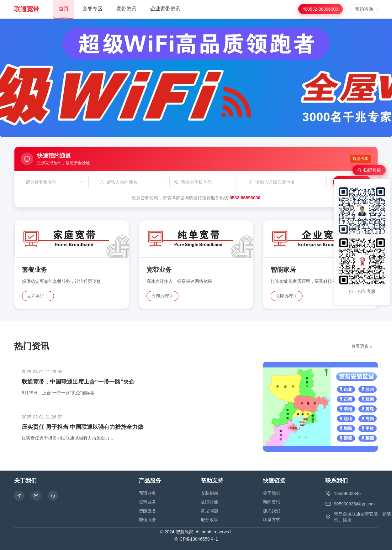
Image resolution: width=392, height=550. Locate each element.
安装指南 (209, 493)
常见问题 (209, 511)
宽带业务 (147, 502)
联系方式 (272, 520)
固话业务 (147, 493)
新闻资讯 (272, 502)
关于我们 (272, 493)
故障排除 (209, 502)
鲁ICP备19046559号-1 (196, 539)
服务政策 (209, 520)
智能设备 (147, 511)
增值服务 (147, 520)
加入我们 (272, 511)
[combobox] (52, 182)
